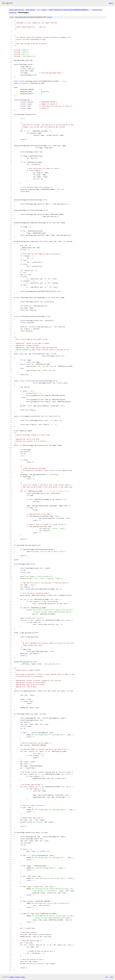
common (13, 12)
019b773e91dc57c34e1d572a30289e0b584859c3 (68, 10)
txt (107, 977)
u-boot (44, 10)
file (50, 17)
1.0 (38, 10)
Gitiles (12, 977)
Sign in (111, 3)
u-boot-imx (97, 10)
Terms (23, 977)
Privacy (17, 977)
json (111, 977)
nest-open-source (17, 10)
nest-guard (30, 10)
